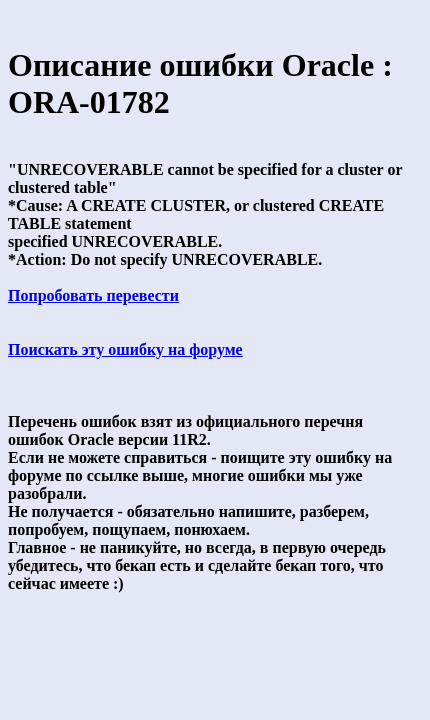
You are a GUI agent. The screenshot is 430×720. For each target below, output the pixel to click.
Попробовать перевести (93, 295)
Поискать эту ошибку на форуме (125, 349)
